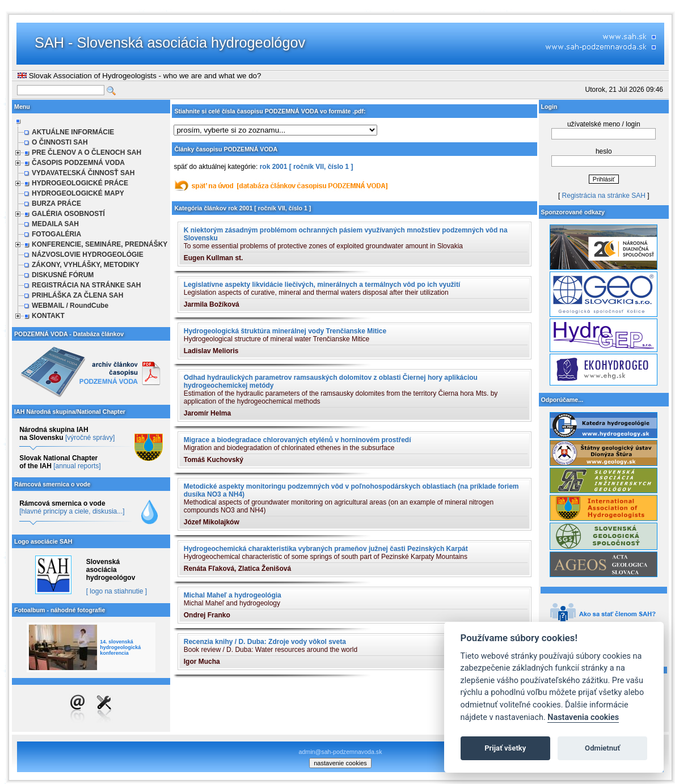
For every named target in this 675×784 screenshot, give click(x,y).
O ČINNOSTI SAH (60, 142)
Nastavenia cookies (583, 717)
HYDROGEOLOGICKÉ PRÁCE (80, 183)
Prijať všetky (505, 748)
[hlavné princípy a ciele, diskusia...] (72, 511)
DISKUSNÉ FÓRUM (63, 275)
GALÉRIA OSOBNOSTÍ (68, 214)
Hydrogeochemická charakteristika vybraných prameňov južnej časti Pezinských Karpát (326, 549)
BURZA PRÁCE (56, 204)
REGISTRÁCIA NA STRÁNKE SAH (86, 285)
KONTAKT (48, 316)
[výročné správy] (90, 438)
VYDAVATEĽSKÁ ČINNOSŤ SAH (83, 173)
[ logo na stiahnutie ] (117, 591)
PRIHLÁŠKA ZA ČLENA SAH (77, 295)
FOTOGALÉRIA (56, 234)
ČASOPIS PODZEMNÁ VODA (78, 163)
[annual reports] (77, 466)
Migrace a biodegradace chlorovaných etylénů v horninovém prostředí (298, 440)
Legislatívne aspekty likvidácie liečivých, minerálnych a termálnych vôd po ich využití (322, 285)
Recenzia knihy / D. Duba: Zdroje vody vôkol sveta (265, 642)
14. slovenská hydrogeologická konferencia (120, 647)
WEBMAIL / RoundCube (70, 306)
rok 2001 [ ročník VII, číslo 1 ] (307, 167)
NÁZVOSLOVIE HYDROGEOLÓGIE (88, 255)
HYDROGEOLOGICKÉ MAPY (78, 193)
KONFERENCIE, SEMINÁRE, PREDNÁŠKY (100, 244)
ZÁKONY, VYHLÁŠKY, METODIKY (86, 265)
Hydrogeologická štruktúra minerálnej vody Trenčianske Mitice (285, 331)
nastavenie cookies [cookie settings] (340, 763)
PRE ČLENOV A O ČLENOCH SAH (87, 152)
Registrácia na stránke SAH (604, 196)
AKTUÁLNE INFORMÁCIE (73, 132)
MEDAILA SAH (55, 224)
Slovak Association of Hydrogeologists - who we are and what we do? (139, 76)
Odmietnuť (602, 748)
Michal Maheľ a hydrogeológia (233, 595)
